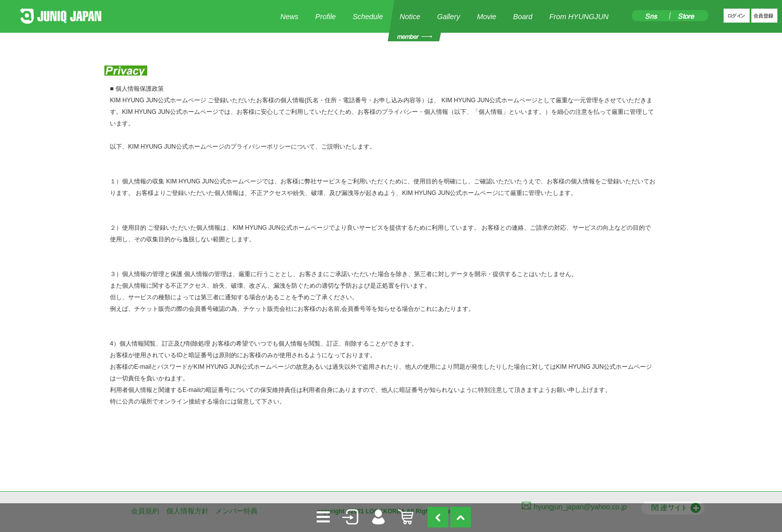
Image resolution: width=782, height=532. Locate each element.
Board (523, 17)
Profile (325, 17)
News (289, 17)
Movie (487, 17)
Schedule (368, 17)
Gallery (449, 17)
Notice (410, 17)
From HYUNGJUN (579, 17)
